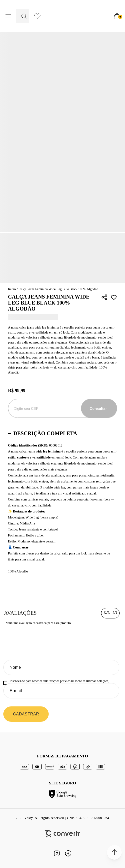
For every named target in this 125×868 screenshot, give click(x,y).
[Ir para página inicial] (12, 289)
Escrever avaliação (110, 613)
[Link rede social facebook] (68, 853)
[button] (114, 852)
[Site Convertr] (62, 834)
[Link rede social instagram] (57, 853)
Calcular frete (99, 408)
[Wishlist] (37, 16)
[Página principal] (75, 16)
